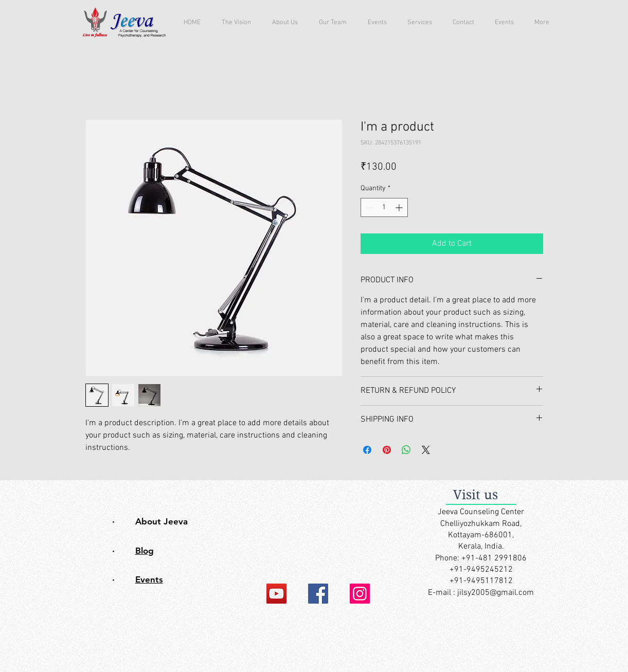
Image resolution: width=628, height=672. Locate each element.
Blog (145, 551)
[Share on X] (426, 450)
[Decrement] (369, 207)
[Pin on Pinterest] (387, 450)
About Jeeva (162, 521)
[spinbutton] (384, 207)
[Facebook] (318, 594)
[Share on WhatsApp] (406, 450)
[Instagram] (360, 594)
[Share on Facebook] (367, 450)
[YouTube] (276, 594)
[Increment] (400, 207)
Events (149, 579)
